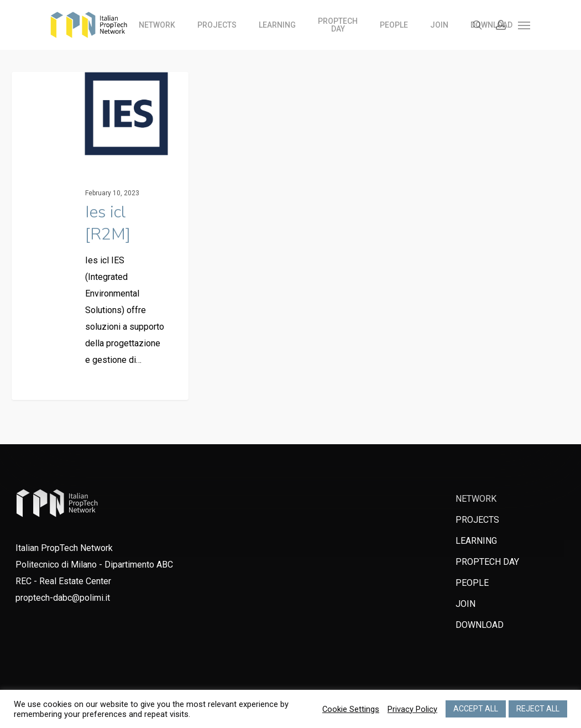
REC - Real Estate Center (63, 581)
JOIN (465, 604)
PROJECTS (477, 520)
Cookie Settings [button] (351, 709)
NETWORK (476, 499)
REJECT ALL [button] (538, 709)
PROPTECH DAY (487, 562)
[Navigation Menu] (525, 25)
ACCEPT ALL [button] (476, 709)
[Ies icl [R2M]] (100, 238)
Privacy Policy (412, 709)
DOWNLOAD (480, 625)
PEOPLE (472, 583)
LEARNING (476, 541)
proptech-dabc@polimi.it (63, 598)
